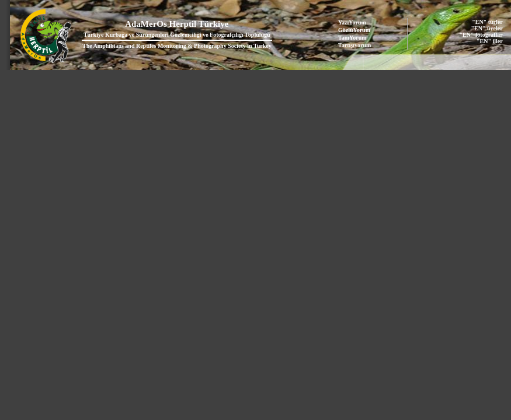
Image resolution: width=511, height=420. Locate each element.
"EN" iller (490, 41)
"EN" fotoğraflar (481, 35)
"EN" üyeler (487, 28)
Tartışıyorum (354, 45)
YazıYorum (352, 22)
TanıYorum (352, 38)
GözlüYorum (354, 30)
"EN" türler (487, 22)
